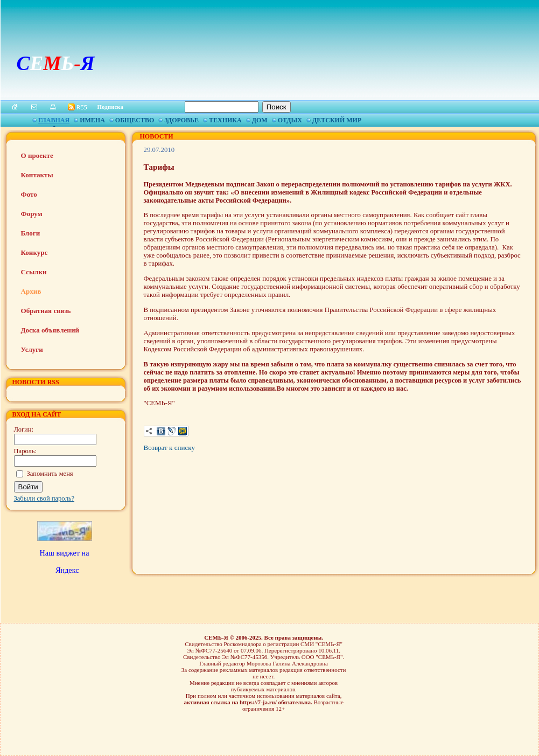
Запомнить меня (50, 474)
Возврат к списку (169, 448)
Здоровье (181, 120)
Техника (225, 120)
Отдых (290, 120)
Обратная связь (46, 311)
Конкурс (34, 252)
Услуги (32, 349)
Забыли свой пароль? (44, 498)
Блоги (31, 233)
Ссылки (34, 272)
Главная (54, 120)
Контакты (37, 175)
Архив (31, 291)
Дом (260, 120)
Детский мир (337, 120)
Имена (92, 120)
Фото (29, 194)
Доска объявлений (50, 330)
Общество (135, 120)
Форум (32, 214)
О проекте (37, 155)
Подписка (111, 107)
